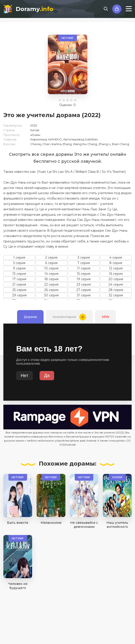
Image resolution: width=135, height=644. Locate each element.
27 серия (84, 290)
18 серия (51, 279)
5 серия (19, 263)
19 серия (84, 279)
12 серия (116, 268)
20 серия (116, 279)
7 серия (84, 263)
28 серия (116, 290)
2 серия (51, 258)
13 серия (19, 274)
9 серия (19, 268)
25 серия (19, 290)
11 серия (84, 268)
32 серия (116, 295)
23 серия (84, 284)
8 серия (116, 263)
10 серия (51, 268)
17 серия (19, 279)
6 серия (51, 263)
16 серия (116, 274)
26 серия (51, 290)
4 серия (116, 258)
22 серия (51, 284)
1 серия (19, 258)
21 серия (19, 284)
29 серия (19, 295)
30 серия (51, 295)
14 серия (51, 274)
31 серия (84, 295)
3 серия (84, 258)
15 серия (84, 274)
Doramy (34, 9)
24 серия (116, 284)
